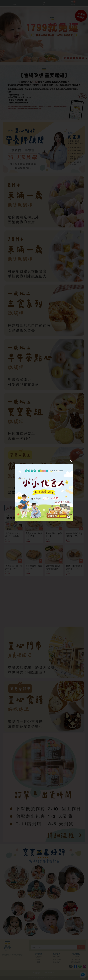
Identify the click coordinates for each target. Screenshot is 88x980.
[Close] (71, 461)
